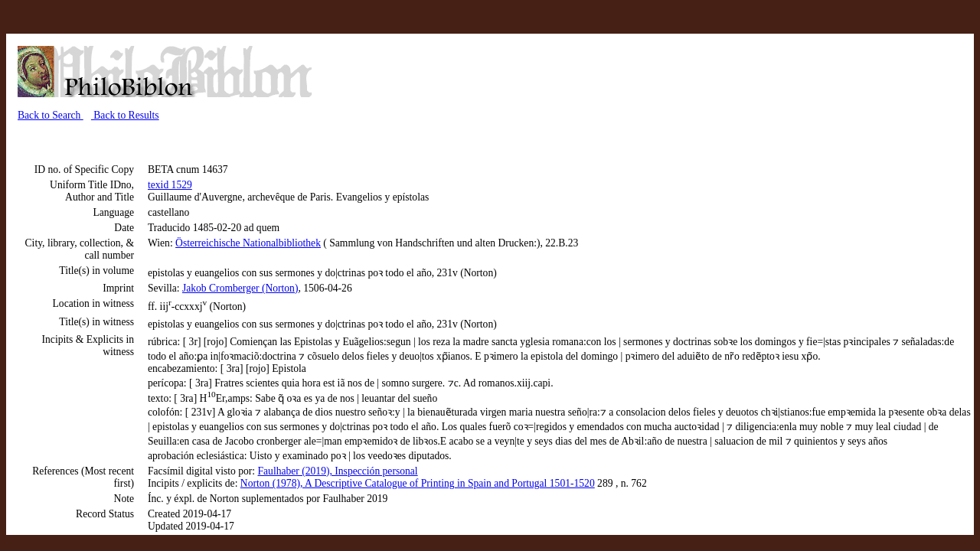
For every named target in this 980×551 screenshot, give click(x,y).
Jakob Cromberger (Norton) (240, 288)
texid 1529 (170, 185)
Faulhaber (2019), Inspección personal (338, 471)
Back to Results (125, 115)
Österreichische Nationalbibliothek (248, 243)
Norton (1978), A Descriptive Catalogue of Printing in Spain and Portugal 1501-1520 (418, 483)
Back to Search (51, 115)
